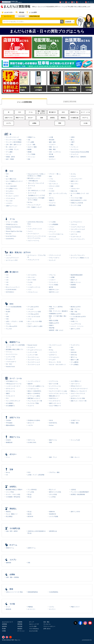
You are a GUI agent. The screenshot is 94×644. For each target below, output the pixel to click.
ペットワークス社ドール (56, 234)
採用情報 (4, 624)
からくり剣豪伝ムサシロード (14, 181)
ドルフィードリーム (33, 241)
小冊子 (73, 142)
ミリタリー (52, 145)
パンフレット (75, 147)
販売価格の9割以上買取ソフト (15, 349)
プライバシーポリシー (49, 626)
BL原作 (8, 312)
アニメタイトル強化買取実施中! (80, 492)
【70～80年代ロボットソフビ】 (37, 191)
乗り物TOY (52, 112)
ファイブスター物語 (76, 198)
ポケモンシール (10, 391)
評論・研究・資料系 (12, 531)
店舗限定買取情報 (70, 102)
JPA (7, 176)
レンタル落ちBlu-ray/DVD (78, 317)
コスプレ (9, 123)
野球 (60, 123)
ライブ (29, 324)
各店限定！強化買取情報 (78, 494)
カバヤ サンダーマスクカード (79, 389)
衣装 (29, 563)
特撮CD (51, 325)
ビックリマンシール (55, 386)
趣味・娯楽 (52, 142)
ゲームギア (52, 360)
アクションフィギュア (34, 205)
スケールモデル (32, 275)
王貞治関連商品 (54, 592)
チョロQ (30, 282)
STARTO (8, 440)
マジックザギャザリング (13, 401)
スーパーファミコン (12, 354)
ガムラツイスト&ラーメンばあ (58, 391)
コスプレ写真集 (54, 516)
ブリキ (51, 189)
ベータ (29, 319)
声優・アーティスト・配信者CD (58, 311)
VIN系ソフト (74, 321)
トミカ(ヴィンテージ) (34, 287)
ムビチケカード (75, 396)
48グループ (31, 423)
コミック (9, 154)
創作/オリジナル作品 (55, 492)
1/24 (7, 280)
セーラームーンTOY (12, 260)
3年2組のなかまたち (12, 224)
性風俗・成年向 (10, 157)
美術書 (29, 152)
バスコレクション (33, 292)
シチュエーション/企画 (34, 312)
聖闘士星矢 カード (54, 396)
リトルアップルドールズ (78, 227)
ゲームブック (75, 154)
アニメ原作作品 (32, 490)
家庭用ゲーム (74, 112)
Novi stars (9, 234)
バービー (52, 227)
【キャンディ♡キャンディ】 (36, 183)
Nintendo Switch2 (32, 345)
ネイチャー (52, 159)
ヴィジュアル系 (75, 440)
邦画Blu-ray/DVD (76, 314)
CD (7, 475)
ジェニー (30, 231)
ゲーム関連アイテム (12, 189)
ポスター (31, 118)
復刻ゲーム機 (75, 360)
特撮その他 (74, 191)
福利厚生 (4, 626)
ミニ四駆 (52, 277)
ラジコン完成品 (54, 285)
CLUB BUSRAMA (11, 290)
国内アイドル (53, 440)
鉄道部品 (73, 287)
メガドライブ (53, 352)
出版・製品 (46, 622)
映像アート (74, 319)
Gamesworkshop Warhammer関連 (80, 152)
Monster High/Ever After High (14, 231)
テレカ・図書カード (12, 514)
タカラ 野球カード (76, 381)
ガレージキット (54, 184)
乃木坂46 (9, 420)
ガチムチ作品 (53, 494)
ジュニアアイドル (76, 324)
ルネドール (74, 234)
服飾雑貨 (9, 563)
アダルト (9, 324)
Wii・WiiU (9, 364)
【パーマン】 (31, 186)
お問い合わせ (47, 629)
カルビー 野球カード (55, 406)
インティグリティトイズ (35, 229)
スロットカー (31, 277)
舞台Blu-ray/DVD (76, 307)
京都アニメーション (12, 206)
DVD (29, 472)
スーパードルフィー (33, 234)
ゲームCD (30, 309)
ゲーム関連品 (75, 364)
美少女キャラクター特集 (78, 398)
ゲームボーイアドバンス (35, 350)
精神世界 (52, 157)
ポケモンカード (10, 389)
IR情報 (4, 631)
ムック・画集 (31, 145)
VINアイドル (31, 440)
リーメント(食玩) (76, 232)
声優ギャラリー (75, 607)
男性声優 (52, 328)
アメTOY (52, 191)
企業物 (34, 123)
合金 (50, 176)
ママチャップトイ (54, 239)
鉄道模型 (73, 285)
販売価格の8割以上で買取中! (14, 490)
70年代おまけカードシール (14, 384)
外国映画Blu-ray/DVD (55, 314)
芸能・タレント (54, 147)
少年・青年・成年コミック (14, 145)
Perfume (51, 425)
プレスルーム (47, 624)
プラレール (52, 275)
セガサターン (53, 355)
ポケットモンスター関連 (35, 321)
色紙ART (30, 384)
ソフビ (51, 179)
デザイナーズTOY (54, 186)
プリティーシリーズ (55, 255)
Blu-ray (8, 472)
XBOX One (74, 355)
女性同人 (53, 118)
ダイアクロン (10, 193)
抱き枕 (29, 514)
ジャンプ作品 (10, 492)
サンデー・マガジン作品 (13, 494)
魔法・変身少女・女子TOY (42, 112)
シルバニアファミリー (12, 258)
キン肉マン (9, 184)
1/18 (7, 277)
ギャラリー (52, 609)
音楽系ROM (53, 514)
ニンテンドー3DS (33, 355)
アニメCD (9, 329)
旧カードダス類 (54, 384)
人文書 (51, 137)
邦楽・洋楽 (74, 312)
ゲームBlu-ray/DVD (33, 307)
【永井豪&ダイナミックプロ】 (36, 195)
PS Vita (51, 350)
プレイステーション (33, 357)
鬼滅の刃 (52, 200)
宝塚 (41, 118)
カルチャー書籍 (32, 147)
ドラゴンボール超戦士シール (36, 386)
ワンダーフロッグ (76, 237)
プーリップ (52, 232)
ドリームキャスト (54, 357)
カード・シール (85, 112)
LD (7, 314)
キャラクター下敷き (33, 403)
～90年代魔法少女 (33, 181)
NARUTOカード (54, 398)
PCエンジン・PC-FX (55, 362)
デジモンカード (10, 396)
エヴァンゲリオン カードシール (58, 393)
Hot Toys (30, 202)
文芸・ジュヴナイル (55, 152)
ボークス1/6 (53, 237)
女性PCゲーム (32, 548)
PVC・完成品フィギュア (35, 207)
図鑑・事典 (52, 149)
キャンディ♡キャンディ (78, 239)
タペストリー (31, 609)
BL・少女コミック (11, 147)
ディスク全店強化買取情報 (14, 307)
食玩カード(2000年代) (34, 393)
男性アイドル (20, 118)
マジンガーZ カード (55, 401)
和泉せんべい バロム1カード (79, 391)
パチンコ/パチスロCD (34, 317)
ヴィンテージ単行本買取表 (14, 142)
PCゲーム (85, 118)
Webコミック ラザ (34, 624)
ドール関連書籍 (54, 224)
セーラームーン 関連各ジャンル (80, 258)
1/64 (7, 285)
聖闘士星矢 (52, 205)
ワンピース (52, 203)
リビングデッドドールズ (78, 229)
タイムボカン (10, 191)
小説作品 (73, 490)
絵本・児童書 (10, 159)
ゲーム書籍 (9, 152)
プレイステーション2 (34, 360)
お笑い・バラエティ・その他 (14, 321)
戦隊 (72, 186)
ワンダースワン (75, 345)
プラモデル (52, 181)
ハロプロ (30, 425)
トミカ (29, 285)
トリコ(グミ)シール (33, 389)
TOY (20, 112)
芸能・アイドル (75, 309)
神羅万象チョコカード (34, 398)
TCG (7, 398)
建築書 (29, 149)
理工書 (51, 154)
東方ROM (30, 516)
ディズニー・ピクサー (12, 196)
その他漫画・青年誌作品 (13, 497)
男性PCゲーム (10, 548)
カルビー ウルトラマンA (78, 393)
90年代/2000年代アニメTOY (79, 200)
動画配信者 (9, 442)
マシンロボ (9, 201)
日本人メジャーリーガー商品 (14, 592)
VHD (7, 317)
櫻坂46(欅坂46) (10, 425)
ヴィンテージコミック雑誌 (14, 140)
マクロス (73, 176)
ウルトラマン (75, 184)
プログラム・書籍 (54, 472)
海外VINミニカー (54, 292)
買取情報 (20, 624)
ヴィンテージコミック (12, 137)
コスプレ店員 (33, 626)
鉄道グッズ (74, 280)
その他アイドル (75, 420)
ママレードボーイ (54, 258)
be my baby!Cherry (11, 236)
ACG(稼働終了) (10, 406)
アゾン (29, 226)
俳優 (50, 442)
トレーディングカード (34, 381)
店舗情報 (20, 622)
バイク (29, 290)
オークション (21, 631)
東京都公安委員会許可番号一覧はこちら (11, 640)
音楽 (29, 159)
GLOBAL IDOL (32, 442)
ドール (31, 112)
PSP (50, 347)
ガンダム (73, 174)
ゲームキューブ (10, 359)
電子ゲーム (74, 357)
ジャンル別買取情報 (24, 102)
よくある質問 (33, 12)
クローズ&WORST (11, 186)
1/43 (7, 282)
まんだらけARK (33, 631)
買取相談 (22, 12)
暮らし (73, 140)
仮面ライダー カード (55, 403)
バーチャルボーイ (11, 362)
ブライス (52, 229)
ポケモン (52, 198)
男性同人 (63, 118)
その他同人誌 (74, 118)
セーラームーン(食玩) (34, 396)
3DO (72, 347)
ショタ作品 (52, 497)
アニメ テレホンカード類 (35, 401)
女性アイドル (9, 118)
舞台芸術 (52, 140)
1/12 (7, 275)
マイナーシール (54, 389)
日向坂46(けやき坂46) (34, 420)
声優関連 (30, 607)
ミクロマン (9, 203)
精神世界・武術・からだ (56, 330)
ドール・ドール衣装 (12, 222)
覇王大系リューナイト (34, 178)
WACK (51, 420)
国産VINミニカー (54, 290)
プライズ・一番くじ (55, 174)
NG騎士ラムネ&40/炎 (77, 203)
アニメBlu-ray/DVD (12, 326)
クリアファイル (54, 381)
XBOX (73, 350)
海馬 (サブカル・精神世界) (78, 157)
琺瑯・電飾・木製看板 (12, 577)
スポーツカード (75, 384)
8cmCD (8, 309)
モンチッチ (52, 260)
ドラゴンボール (10, 198)
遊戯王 (8, 393)
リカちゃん (74, 224)
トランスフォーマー (76, 179)
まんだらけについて (7, 622)
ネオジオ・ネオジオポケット (57, 364)
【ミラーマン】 (32, 193)
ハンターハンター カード (13, 386)
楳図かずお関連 (54, 320)
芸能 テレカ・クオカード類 (79, 401)
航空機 (73, 277)
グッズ (8, 607)
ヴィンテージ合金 (76, 205)
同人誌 (29, 494)
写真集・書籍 (75, 423)
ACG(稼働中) (10, 403)
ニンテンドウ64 (10, 357)
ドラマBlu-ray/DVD (33, 314)
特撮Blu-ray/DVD (54, 323)
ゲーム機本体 (75, 362)
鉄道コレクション (76, 282)
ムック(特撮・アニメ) (12, 149)
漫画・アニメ (53, 457)
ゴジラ (29, 188)
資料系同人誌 (53, 531)
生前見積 (20, 626)
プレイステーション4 (34, 364)
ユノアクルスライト (76, 222)
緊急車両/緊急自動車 (77, 275)
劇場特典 (9, 609)
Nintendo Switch (10, 367)
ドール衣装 (52, 222)
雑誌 (72, 145)
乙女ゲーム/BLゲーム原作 (35, 326)
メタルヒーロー (75, 189)
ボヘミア (32, 622)
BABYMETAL (53, 423)
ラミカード (31, 406)
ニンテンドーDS (32, 352)
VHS (7, 319)
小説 (29, 140)
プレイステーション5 (55, 345)
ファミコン (9, 352)
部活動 (4, 629)
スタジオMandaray (34, 629)
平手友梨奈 (9, 423)
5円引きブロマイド (76, 386)
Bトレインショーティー (13, 287)
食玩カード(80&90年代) (34, 391)
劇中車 (51, 287)
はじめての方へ (9, 12)
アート (8, 457)
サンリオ (9, 255)
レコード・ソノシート (77, 326)
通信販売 (20, 629)
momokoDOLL (10, 239)
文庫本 (73, 137)
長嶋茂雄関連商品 (33, 592)
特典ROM (52, 512)
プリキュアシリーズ (33, 260)
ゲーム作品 (31, 492)
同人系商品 (9, 516)
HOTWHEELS (10, 292)
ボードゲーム (75, 149)
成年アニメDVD (75, 329)
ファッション (31, 157)
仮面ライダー (75, 181)
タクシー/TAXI (32, 280)
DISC (63, 112)
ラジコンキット (54, 282)
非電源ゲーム (31, 137)
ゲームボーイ (31, 347)
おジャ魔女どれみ (11, 179)
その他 (85, 123)
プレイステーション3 (34, 362)
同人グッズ (52, 490)
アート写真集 (31, 154)
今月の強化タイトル (12, 381)
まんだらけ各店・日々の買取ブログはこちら (47, 31)
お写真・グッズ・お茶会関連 (36, 475)
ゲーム (29, 457)
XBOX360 (74, 352)
